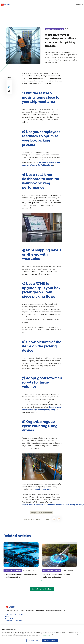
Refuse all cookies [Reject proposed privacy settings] (83, 628)
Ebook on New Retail (43, 489)
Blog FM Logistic (17, 16)
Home (8, 16)
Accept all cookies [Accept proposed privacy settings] (50, 641)
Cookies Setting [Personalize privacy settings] (34, 641)
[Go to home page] (7, 5)
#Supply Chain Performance (42, 513)
